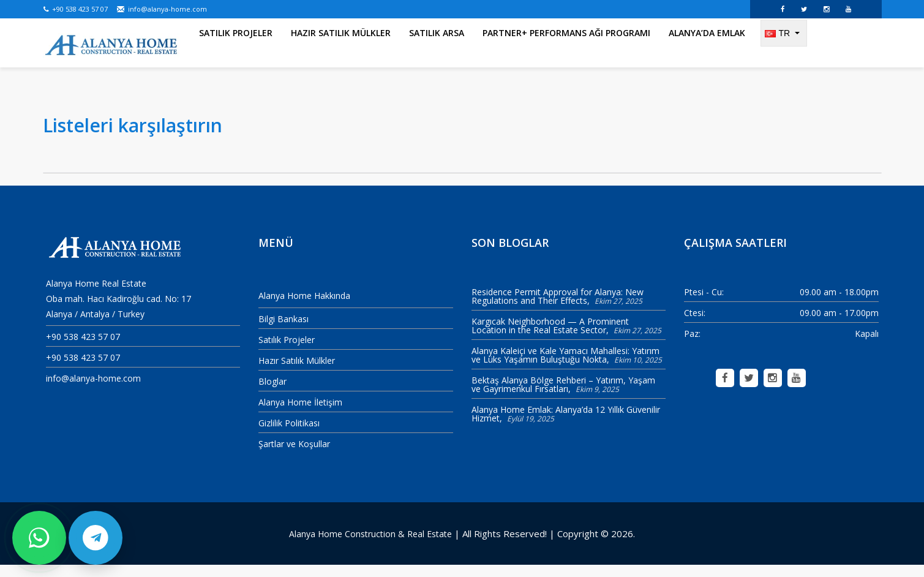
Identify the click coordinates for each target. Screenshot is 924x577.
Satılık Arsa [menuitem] (437, 49)
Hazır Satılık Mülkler (297, 372)
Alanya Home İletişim (300, 414)
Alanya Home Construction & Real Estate (370, 545)
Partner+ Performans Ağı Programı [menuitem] (566, 49)
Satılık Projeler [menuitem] (236, 49)
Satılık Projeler (287, 351)
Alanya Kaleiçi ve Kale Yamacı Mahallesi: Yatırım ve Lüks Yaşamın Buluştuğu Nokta (565, 367)
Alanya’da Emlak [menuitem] (707, 49)
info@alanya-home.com (162, 9)
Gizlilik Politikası (289, 435)
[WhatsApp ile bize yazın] (39, 538)
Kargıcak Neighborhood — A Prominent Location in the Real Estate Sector (550, 338)
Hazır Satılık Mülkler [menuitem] (341, 49)
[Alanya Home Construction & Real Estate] (112, 46)
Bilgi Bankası (284, 330)
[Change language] (784, 49)
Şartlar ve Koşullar (294, 455)
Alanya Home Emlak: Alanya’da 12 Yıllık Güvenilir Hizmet (566, 426)
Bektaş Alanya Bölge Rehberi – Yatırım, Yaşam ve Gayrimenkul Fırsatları (563, 397)
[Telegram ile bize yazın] (96, 538)
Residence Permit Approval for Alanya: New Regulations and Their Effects (558, 308)
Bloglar (272, 393)
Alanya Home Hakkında (304, 308)
